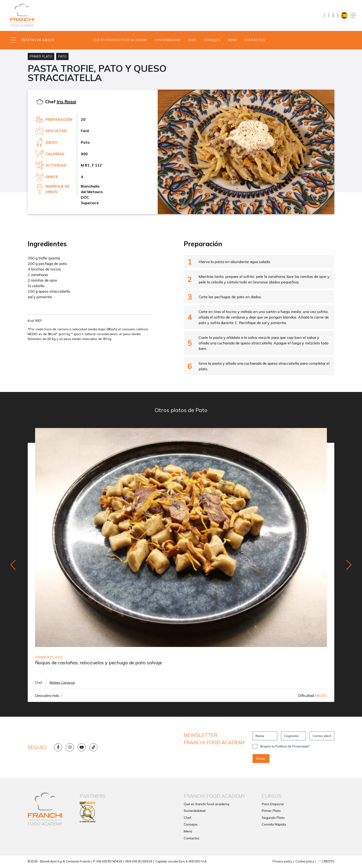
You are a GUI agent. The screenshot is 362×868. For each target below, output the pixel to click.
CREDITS (326, 862)
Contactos (255, 40)
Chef (192, 40)
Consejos (212, 40)
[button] (45, 40)
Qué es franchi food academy (120, 40)
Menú (232, 40)
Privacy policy (282, 862)
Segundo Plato (273, 818)
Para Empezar (273, 804)
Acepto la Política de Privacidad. (285, 747)
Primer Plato (41, 57)
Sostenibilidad (168, 40)
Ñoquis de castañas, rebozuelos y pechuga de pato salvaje (99, 663)
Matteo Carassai (62, 683)
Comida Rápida (274, 825)
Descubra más (49, 696)
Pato (62, 57)
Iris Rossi (66, 102)
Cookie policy (305, 862)
